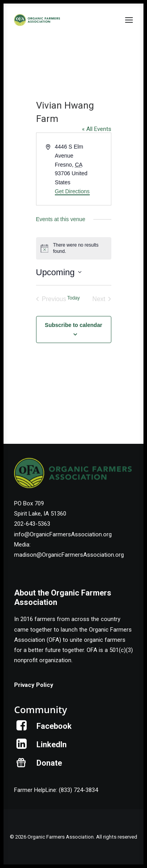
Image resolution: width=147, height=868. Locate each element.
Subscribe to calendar (73, 325)
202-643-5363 (32, 524)
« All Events (97, 129)
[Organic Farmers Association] (37, 20)
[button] (129, 20)
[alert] (74, 248)
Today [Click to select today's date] (73, 298)
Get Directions (72, 191)
